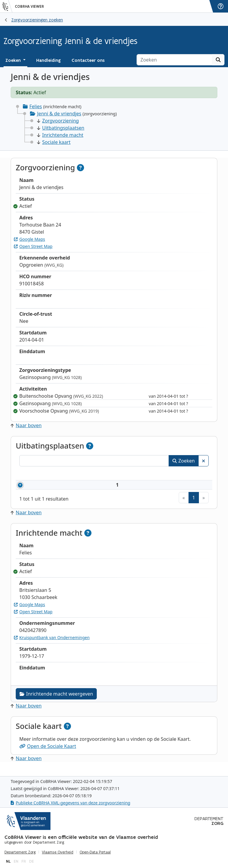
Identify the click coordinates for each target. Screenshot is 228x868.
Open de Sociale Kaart (48, 753)
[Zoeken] (174, 60)
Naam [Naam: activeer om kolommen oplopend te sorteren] (77, 474)
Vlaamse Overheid (58, 852)
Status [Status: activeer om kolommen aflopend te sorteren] (194, 474)
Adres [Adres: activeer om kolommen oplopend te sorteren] (135, 474)
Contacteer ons (88, 60)
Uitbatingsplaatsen (61, 128)
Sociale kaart (54, 142)
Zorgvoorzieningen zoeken (37, 20)
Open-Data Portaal (95, 852)
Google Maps (30, 239)
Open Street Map (33, 246)
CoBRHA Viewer (29, 7)
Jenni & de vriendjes (59, 114)
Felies (36, 106)
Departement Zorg (20, 852)
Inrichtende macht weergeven (56, 701)
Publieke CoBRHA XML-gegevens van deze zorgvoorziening (71, 803)
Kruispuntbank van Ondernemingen (52, 645)
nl (8, 861)
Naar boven (26, 425)
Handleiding (49, 60)
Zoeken (184, 461)
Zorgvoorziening (58, 121)
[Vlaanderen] (7, 6)
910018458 (45, 488)
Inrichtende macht (60, 135)
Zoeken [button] (14, 60)
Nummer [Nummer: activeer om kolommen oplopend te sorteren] (36, 474)
